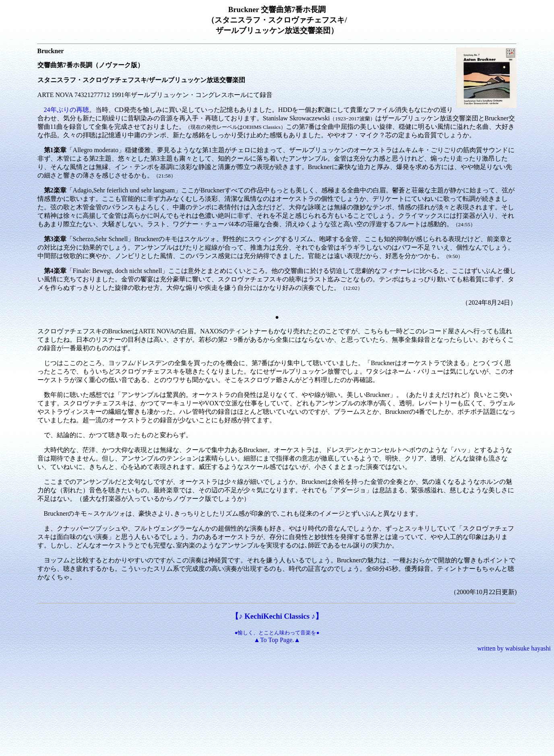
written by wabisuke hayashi (514, 648)
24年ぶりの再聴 (66, 110)
